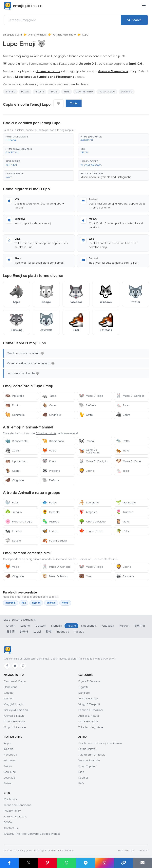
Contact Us (11, 828)
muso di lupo (107, 92)
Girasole (51, 512)
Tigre (123, 451)
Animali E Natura (89, 716)
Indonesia (63, 632)
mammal (10, 603)
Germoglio (126, 503)
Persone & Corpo (15, 681)
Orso (85, 576)
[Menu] (144, 6)
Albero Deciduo (92, 522)
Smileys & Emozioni (16, 710)
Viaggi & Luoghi (14, 704)
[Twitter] (15, 666)
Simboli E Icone (88, 699)
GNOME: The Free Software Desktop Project (32, 834)
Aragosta (88, 512)
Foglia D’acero (92, 531)
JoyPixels (10, 778)
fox (24, 603)
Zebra (123, 415)
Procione (51, 471)
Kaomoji (83, 778)
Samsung (10, 772)
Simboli (9, 699)
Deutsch (41, 626)
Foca (12, 503)
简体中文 (140, 626)
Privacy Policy (12, 811)
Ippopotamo (16, 461)
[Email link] (142, 863)
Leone (87, 471)
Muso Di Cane (128, 461)
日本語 (10, 632)
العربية (37, 632)
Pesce (50, 503)
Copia (74, 103)
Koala (49, 461)
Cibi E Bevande (88, 722)
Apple (8, 743)
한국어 (24, 632)
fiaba (66, 92)
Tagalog (79, 632)
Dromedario (53, 441)
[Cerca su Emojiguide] (63, 20)
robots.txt (143, 851)
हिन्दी (49, 632)
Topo (123, 405)
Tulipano (125, 512)
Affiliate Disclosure (16, 817)
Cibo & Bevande (14, 722)
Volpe (49, 451)
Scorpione (89, 503)
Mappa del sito (126, 851)
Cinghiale (52, 415)
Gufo (123, 522)
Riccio (12, 405)
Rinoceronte (16, 441)
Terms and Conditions (18, 805)
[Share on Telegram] (85, 863)
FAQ (81, 783)
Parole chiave (87, 749)
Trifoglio (13, 512)
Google (9, 749)
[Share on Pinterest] (47, 863)
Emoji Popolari (87, 766)
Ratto (123, 441)
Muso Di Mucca (55, 576)
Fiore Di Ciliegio (19, 522)
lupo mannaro (84, 92)
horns (65, 603)
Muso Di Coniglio (130, 396)
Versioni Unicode (89, 760)
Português (107, 626)
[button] (38, 139)
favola (54, 92)
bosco (25, 92)
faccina (39, 92)
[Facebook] (7, 666)
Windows (10, 760)
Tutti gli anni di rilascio (92, 755)
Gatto (86, 415)
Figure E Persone (89, 681)
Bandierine (11, 687)
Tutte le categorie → (91, 727)
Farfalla (50, 531)
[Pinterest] (23, 666)
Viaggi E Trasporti (89, 704)
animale (10, 92)
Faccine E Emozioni (91, 710)
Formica (14, 531)
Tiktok (8, 783)
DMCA (8, 822)
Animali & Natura (14, 716)
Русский (124, 626)
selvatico (127, 92)
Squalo (13, 541)
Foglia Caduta (54, 541)
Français (57, 626)
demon (36, 603)
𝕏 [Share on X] (28, 863)
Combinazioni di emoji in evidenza (100, 743)
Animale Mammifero (64, 35)
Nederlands (88, 626)
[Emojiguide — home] (23, 6)
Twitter (8, 766)
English (11, 626)
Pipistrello (15, 396)
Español (25, 626)
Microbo (51, 522)
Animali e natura (37, 35)
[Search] (134, 20)
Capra (49, 405)
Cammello (15, 415)
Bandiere (84, 693)
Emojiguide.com (12, 35)
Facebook (10, 755)
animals (51, 603)
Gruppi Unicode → (15, 727)
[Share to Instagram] (104, 863)
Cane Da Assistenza (89, 451)
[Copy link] (123, 863)
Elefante (88, 405)
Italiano (71, 626)
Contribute (11, 799)
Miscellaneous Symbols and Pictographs (106, 177)
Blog (81, 772)
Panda (86, 441)
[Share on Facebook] (9, 863)
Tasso (49, 396)
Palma (123, 531)
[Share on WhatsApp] (66, 863)
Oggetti (9, 693)
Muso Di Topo (91, 396)
